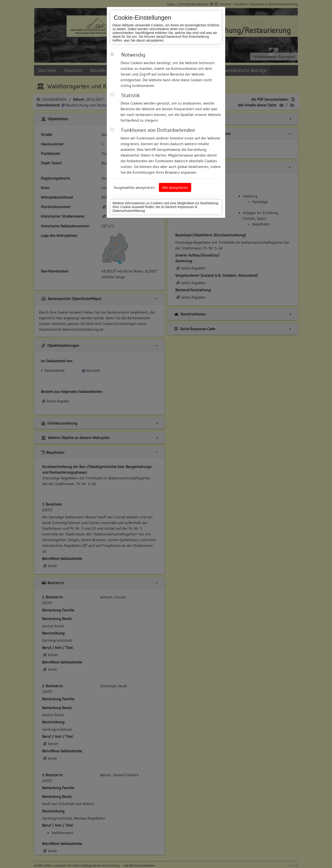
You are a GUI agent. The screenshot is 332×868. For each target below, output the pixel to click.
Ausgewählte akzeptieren (134, 187)
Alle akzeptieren (175, 187)
